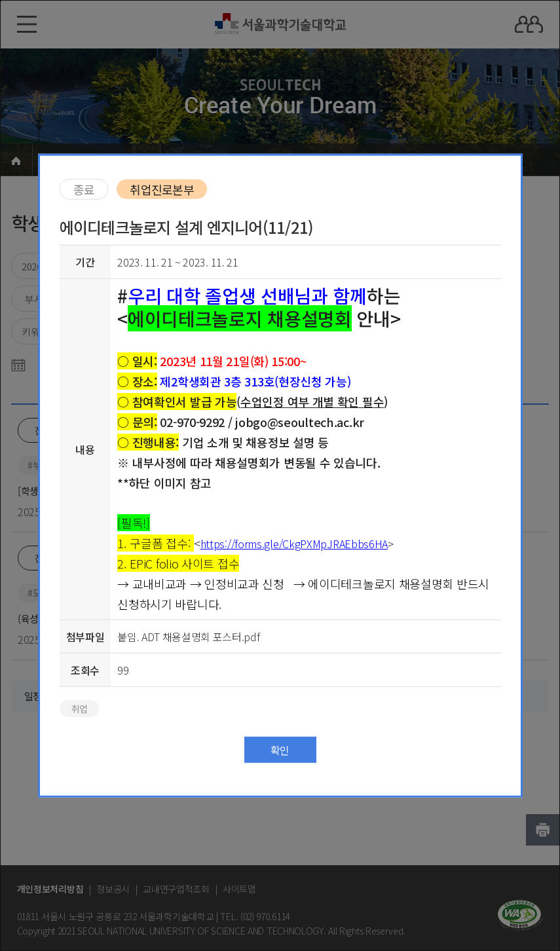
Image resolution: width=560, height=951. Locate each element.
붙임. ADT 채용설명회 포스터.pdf (188, 636)
